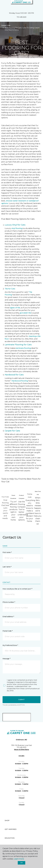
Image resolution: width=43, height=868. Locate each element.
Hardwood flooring (20, 381)
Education (10, 838)
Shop (7, 820)
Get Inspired (11, 829)
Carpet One (6, 25)
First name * (7, 552)
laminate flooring (23, 348)
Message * (6, 659)
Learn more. (19, 859)
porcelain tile (25, 313)
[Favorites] (37, 4)
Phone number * (9, 602)
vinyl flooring (17, 228)
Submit (21, 700)
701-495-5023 (21, 17)
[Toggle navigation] (3, 4)
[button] (35, 4)
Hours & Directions (22, 750)
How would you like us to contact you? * (17, 589)
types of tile (15, 308)
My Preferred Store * (10, 645)
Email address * (8, 617)
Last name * (7, 567)
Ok (21, 863)
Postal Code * (8, 631)
